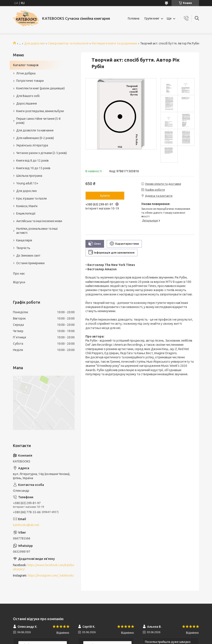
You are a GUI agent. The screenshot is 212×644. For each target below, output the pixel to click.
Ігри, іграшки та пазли (31, 198)
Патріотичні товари (30, 81)
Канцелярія (24, 240)
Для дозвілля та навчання (35, 130)
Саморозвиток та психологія (68, 43)
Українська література (32, 145)
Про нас (19, 273)
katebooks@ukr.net (26, 525)
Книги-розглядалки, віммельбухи (40, 111)
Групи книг (152, 18)
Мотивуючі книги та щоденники (114, 43)
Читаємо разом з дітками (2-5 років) (42, 153)
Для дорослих (35, 43)
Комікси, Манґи (27, 206)
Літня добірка (26, 73)
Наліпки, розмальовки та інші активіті (37, 231)
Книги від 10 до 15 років (33, 168)
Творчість (23, 248)
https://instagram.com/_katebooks (51, 575)
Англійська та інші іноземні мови (39, 221)
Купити (105, 196)
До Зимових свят (28, 256)
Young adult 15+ (27, 183)
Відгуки (19, 282)
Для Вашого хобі (28, 96)
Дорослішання (26, 103)
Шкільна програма (29, 176)
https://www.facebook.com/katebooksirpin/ (44, 567)
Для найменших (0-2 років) (35, 138)
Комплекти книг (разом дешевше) (40, 88)
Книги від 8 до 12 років (32, 161)
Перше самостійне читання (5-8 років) (38, 121)
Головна (134, 18)
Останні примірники (30, 263)
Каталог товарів (26, 65)
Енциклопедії (26, 213)
